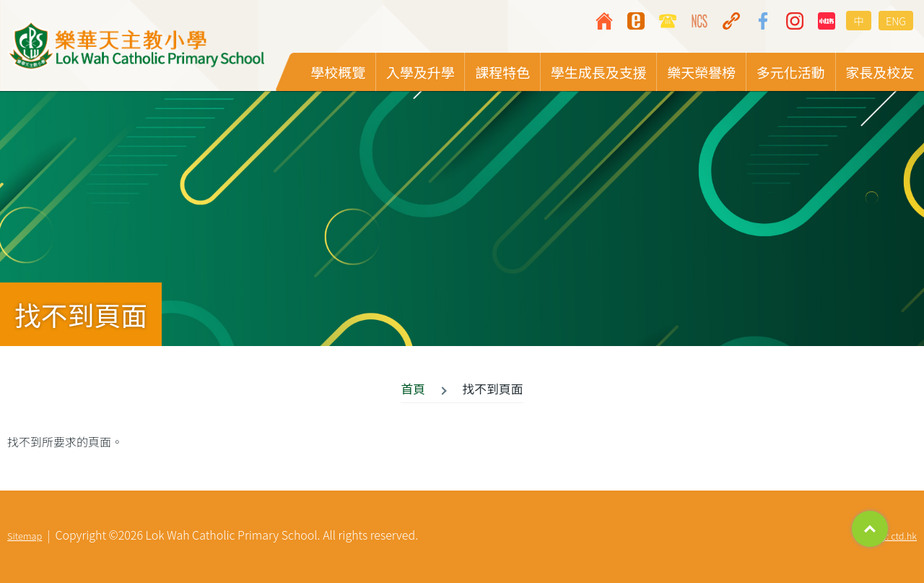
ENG (896, 21)
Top (870, 529)
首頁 (413, 389)
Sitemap (25, 536)
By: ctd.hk (897, 536)
